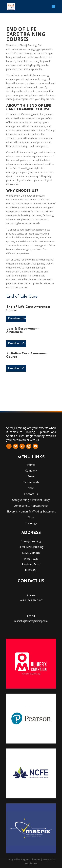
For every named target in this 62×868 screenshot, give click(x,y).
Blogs (31, 517)
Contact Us (31, 494)
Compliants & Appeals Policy (31, 506)
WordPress (31, 863)
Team (31, 476)
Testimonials (31, 482)
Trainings (31, 523)
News (31, 488)
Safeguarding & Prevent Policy (31, 500)
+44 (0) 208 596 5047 (31, 600)
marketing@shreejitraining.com (31, 621)
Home (31, 465)
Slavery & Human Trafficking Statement (31, 511)
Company (31, 471)
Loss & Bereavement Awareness (22, 330)
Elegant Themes (30, 859)
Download (14, 319)
